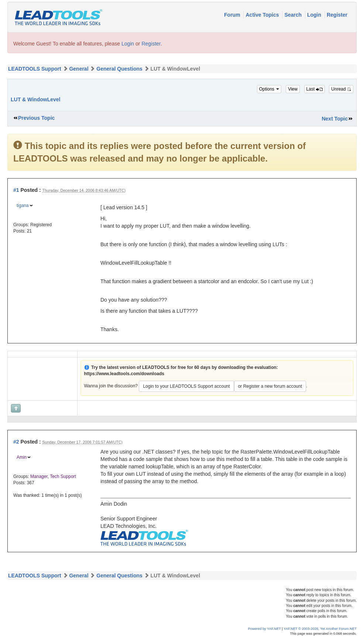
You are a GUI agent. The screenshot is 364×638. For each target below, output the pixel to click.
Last (315, 89)
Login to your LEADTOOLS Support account (186, 386)
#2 (16, 442)
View (293, 89)
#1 (16, 190)
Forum (233, 15)
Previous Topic (36, 118)
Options (269, 89)
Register (337, 15)
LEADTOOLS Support (35, 69)
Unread (341, 89)
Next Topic (335, 119)
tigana (23, 206)
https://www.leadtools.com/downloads (124, 374)
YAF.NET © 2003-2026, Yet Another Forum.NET (320, 629)
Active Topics (263, 15)
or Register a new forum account (270, 386)
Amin (22, 457)
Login (315, 15)
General (79, 69)
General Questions (119, 69)
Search (294, 15)
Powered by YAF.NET (265, 629)
